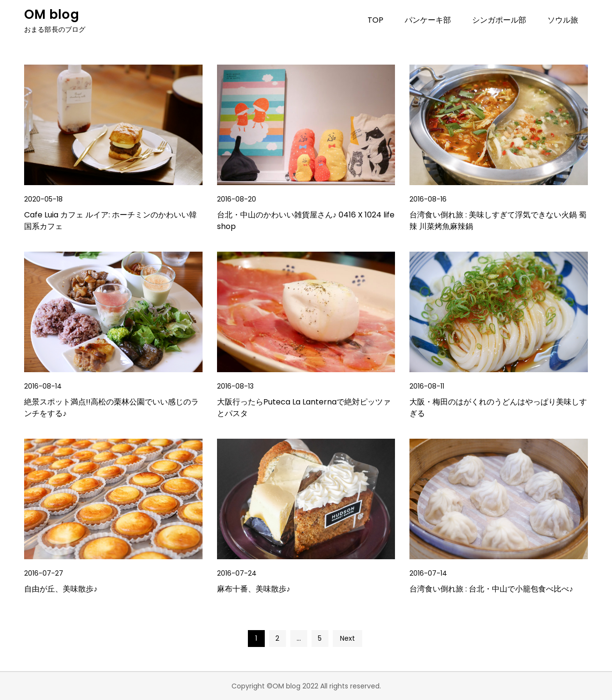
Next (347, 638)
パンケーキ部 (428, 20)
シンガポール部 (499, 20)
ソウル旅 (563, 20)
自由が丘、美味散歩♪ (61, 589)
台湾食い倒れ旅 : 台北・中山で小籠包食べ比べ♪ (491, 589)
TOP (375, 20)
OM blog (52, 14)
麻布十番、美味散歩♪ (254, 589)
